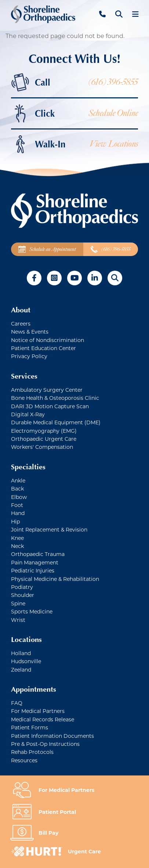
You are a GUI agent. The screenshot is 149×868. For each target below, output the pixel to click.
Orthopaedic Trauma (38, 554)
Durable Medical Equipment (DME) (56, 422)
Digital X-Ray (28, 414)
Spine (18, 603)
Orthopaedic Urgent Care (44, 439)
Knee (17, 538)
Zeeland (21, 670)
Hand (18, 513)
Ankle (18, 480)
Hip (15, 521)
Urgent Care (84, 851)
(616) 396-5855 (113, 82)
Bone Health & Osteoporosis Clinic (55, 398)
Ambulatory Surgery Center (47, 390)
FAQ (17, 703)
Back (17, 489)
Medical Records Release (43, 719)
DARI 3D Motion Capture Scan (50, 406)
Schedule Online (113, 113)
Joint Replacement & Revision (49, 529)
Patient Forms (30, 727)
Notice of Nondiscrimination (48, 340)
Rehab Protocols (32, 752)
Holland (21, 653)
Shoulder (23, 595)
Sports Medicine (32, 611)
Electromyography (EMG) (44, 431)
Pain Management (35, 562)
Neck (17, 546)
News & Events (30, 332)
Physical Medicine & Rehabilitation (55, 579)
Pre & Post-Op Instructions (45, 744)
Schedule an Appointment (47, 249)
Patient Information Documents (52, 736)
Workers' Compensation (42, 447)
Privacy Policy (29, 356)
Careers (21, 324)
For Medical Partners (38, 711)
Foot (17, 505)
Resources (24, 760)
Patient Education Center (43, 348)
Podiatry (22, 587)
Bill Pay (48, 833)
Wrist (18, 620)
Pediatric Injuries (33, 570)
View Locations (114, 144)
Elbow (19, 497)
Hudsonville (26, 661)
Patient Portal (57, 812)
